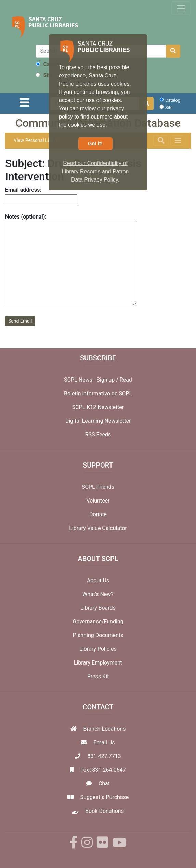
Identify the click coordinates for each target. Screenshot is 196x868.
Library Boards (98, 608)
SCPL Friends (98, 487)
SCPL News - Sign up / (92, 380)
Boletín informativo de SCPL (98, 393)
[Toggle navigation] (181, 8)
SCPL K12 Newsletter (98, 407)
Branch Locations (105, 729)
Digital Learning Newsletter (98, 421)
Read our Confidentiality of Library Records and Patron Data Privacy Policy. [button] (95, 171)
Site (44, 75)
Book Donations (104, 811)
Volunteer (98, 501)
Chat (104, 784)
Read (126, 380)
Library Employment (98, 663)
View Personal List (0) (37, 140)
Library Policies (98, 649)
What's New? (98, 594)
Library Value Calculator (98, 528)
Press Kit (98, 676)
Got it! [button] (95, 144)
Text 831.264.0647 (103, 770)
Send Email (20, 321)
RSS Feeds (98, 435)
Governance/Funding (98, 622)
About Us (98, 580)
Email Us (104, 742)
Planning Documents (98, 635)
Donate (98, 514)
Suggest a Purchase (105, 797)
